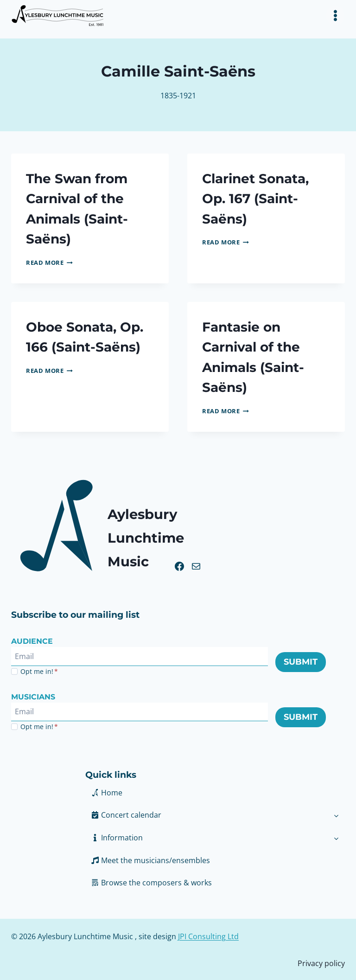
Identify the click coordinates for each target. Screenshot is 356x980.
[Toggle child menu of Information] (336, 836)
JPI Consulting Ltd (208, 935)
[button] (207, 836)
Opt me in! (39, 670)
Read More (49, 262)
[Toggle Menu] (335, 16)
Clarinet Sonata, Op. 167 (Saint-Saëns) (258, 198)
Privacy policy (321, 961)
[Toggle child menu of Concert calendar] (336, 813)
